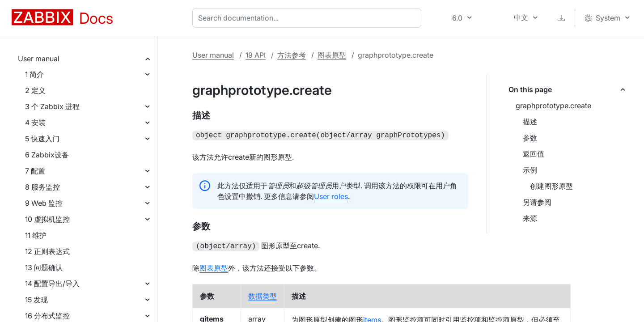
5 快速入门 (42, 139)
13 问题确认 (44, 267)
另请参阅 (537, 202)
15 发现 (36, 300)
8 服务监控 (42, 187)
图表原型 (332, 55)
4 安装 (35, 123)
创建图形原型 (551, 186)
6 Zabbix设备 (47, 155)
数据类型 (263, 294)
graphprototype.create (553, 106)
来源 (530, 218)
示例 (530, 170)
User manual (39, 59)
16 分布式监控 (47, 316)
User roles (331, 195)
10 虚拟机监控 (47, 219)
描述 (530, 122)
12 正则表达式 (47, 251)
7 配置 (35, 171)
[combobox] (309, 18)
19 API (256, 55)
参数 (530, 138)
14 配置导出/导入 (52, 284)
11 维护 (36, 235)
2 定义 (35, 90)
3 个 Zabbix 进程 (52, 106)
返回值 (534, 154)
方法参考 (292, 55)
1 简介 (34, 74)
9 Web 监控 (44, 203)
